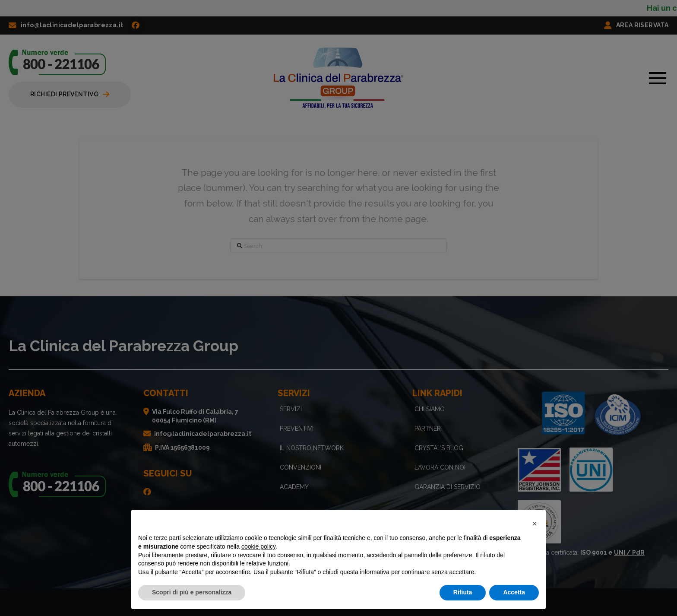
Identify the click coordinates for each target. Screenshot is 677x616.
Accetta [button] (514, 592)
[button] (535, 524)
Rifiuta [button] (463, 592)
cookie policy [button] (258, 546)
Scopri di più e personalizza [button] (192, 592)
